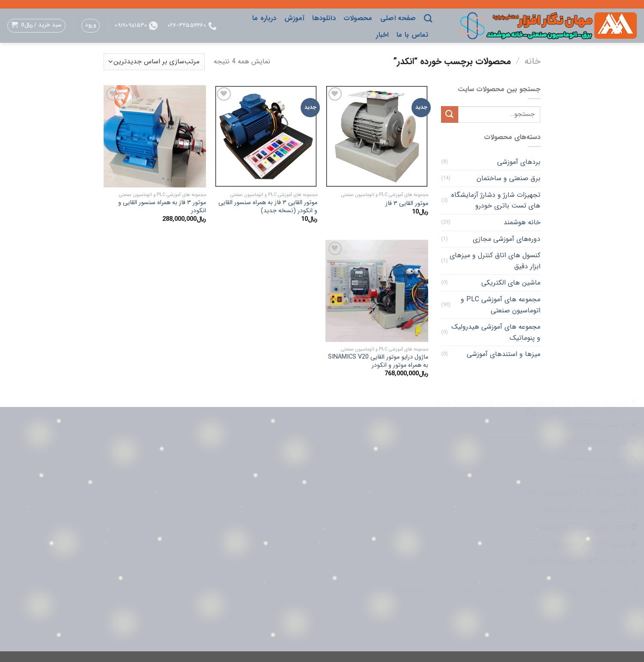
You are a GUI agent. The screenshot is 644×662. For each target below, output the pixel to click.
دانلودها (324, 18)
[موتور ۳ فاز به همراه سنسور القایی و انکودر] (155, 137)
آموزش (295, 18)
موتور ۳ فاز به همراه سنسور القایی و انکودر (162, 207)
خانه (532, 61)
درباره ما (264, 18)
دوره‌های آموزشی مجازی (507, 239)
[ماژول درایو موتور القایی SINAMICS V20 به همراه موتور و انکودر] (377, 291)
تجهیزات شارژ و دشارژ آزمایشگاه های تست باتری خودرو (496, 200)
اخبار (382, 35)
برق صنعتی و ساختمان (508, 178)
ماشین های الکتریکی (511, 283)
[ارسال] (450, 114)
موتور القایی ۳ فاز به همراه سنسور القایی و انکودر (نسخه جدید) (268, 207)
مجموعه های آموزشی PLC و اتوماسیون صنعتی (501, 305)
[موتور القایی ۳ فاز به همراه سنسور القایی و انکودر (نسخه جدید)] (266, 137)
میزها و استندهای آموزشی (504, 354)
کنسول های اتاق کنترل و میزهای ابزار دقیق (495, 261)
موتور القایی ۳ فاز (407, 204)
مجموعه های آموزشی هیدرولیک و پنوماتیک (496, 332)
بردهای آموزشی (519, 162)
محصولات (358, 18)
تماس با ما (412, 35)
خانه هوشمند (522, 222)
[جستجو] (428, 18)
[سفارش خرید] (154, 62)
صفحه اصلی (398, 18)
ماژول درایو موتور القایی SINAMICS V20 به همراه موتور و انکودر (378, 361)
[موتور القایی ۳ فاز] (377, 137)
